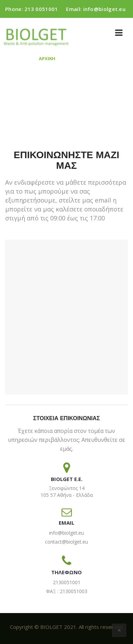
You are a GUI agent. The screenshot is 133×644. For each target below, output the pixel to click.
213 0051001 (41, 9)
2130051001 (67, 582)
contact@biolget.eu (66, 542)
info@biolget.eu (104, 9)
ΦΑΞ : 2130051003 (67, 591)
